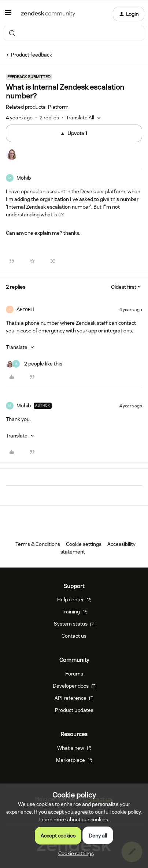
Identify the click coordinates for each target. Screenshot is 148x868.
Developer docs (74, 686)
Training (74, 612)
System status (74, 624)
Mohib (24, 178)
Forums (74, 674)
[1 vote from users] (12, 155)
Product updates (74, 710)
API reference (74, 698)
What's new (74, 748)
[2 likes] (34, 364)
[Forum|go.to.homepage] (48, 14)
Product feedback (32, 55)
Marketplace (74, 760)
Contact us (74, 636)
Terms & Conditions (38, 544)
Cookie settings (84, 544)
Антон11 (25, 309)
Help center (74, 599)
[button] (8, 15)
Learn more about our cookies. (74, 820)
